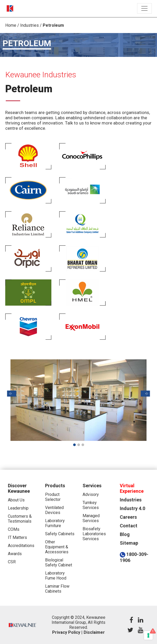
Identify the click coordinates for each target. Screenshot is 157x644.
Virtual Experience (132, 488)
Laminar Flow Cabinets (57, 589)
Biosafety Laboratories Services (94, 534)
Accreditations (21, 546)
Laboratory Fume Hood (56, 576)
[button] (12, 394)
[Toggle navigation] (144, 8)
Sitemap (129, 543)
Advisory (91, 494)
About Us (16, 500)
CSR (12, 562)
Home (11, 25)
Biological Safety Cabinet (59, 562)
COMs (14, 529)
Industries (29, 25)
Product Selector (53, 497)
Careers (128, 517)
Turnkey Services (91, 505)
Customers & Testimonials (20, 519)
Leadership (18, 508)
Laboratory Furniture (55, 523)
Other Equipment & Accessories (57, 547)
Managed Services (91, 518)
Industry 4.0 (132, 508)
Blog (125, 534)
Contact (129, 526)
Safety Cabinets (60, 534)
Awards (15, 554)
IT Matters (17, 537)
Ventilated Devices (54, 510)
